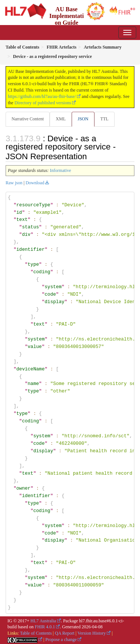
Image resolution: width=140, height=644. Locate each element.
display (54, 302)
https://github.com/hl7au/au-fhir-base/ (42, 96)
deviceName (31, 369)
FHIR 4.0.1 (45, 627)
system (53, 287)
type (33, 264)
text (22, 219)
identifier (31, 249)
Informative (61, 170)
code (50, 294)
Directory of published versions (43, 103)
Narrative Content (28, 119)
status (30, 227)
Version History (92, 633)
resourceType (33, 205)
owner (24, 488)
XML (61, 119)
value (35, 346)
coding (42, 272)
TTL (105, 119)
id (19, 212)
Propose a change (61, 639)
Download (35, 183)
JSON (83, 119)
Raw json (14, 183)
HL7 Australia (43, 620)
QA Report (65, 633)
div (26, 234)
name (33, 383)
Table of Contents (36, 633)
